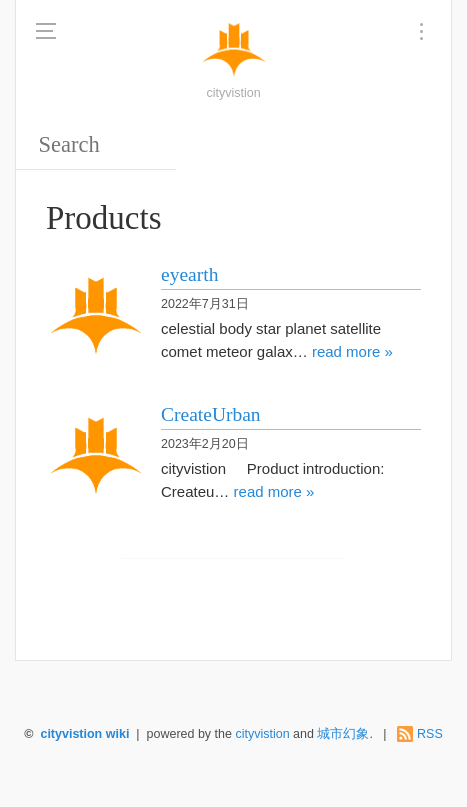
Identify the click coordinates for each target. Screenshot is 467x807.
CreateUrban (211, 414)
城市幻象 (343, 734)
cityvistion (264, 734)
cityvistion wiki (84, 734)
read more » (352, 351)
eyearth (189, 274)
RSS (430, 734)
